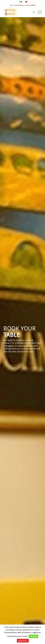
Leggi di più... (23, 641)
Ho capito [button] (33, 636)
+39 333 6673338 (18, 5)
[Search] (33, 12)
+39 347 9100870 (30, 5)
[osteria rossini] (19, 12)
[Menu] (38, 12)
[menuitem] (33, 12)
